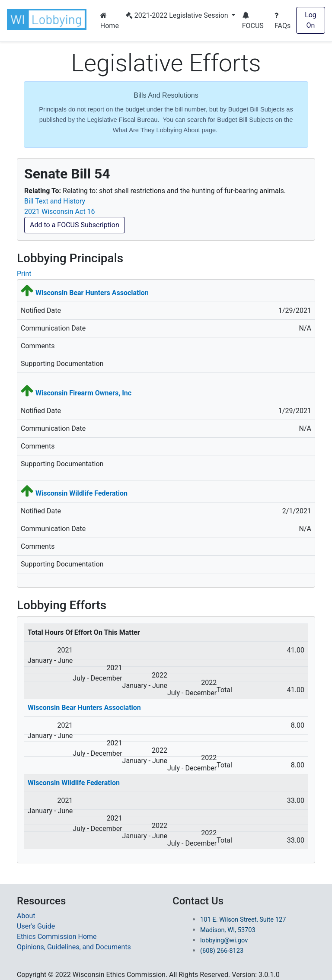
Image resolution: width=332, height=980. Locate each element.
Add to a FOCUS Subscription (75, 225)
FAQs (283, 21)
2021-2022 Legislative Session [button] (178, 15)
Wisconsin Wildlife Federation (81, 493)
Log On (311, 20)
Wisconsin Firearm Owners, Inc (83, 393)
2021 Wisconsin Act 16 (60, 212)
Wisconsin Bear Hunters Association (92, 293)
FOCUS (253, 21)
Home (110, 21)
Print (24, 274)
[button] (48, 19)
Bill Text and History (55, 201)
